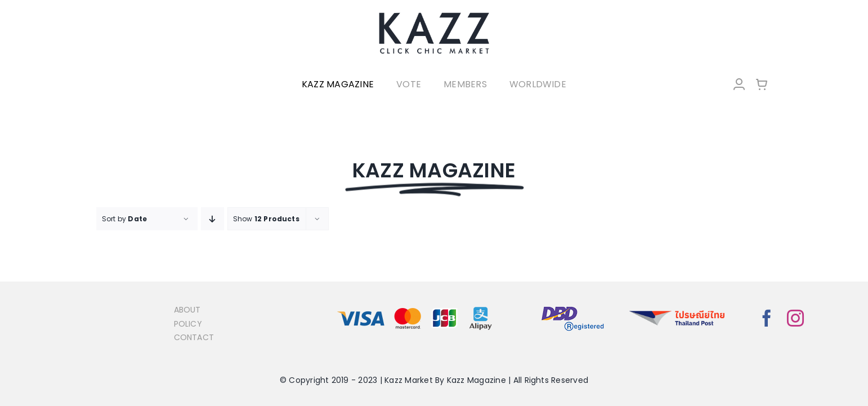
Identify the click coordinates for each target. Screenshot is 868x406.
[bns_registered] (573, 307)
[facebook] (767, 318)
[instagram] (795, 318)
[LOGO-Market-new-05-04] (434, 15)
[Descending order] (212, 219)
